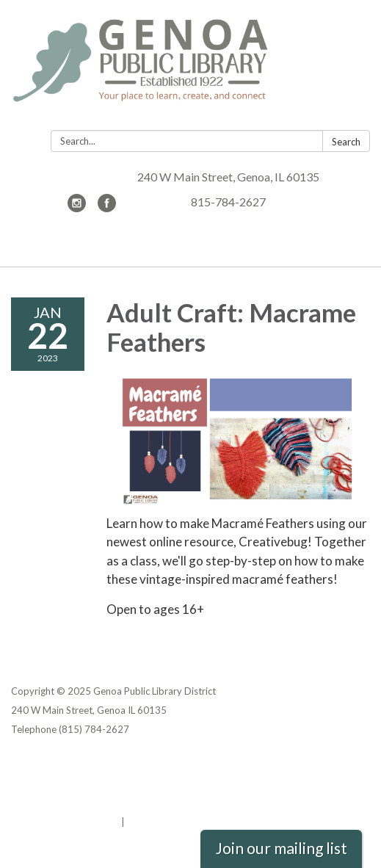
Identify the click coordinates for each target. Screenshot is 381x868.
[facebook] (107, 207)
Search (346, 142)
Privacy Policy (43, 764)
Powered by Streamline (65, 822)
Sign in (143, 822)
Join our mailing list (281, 848)
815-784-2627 (228, 202)
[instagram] (77, 207)
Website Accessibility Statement (88, 803)
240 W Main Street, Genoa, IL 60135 (228, 177)
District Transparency (62, 784)
